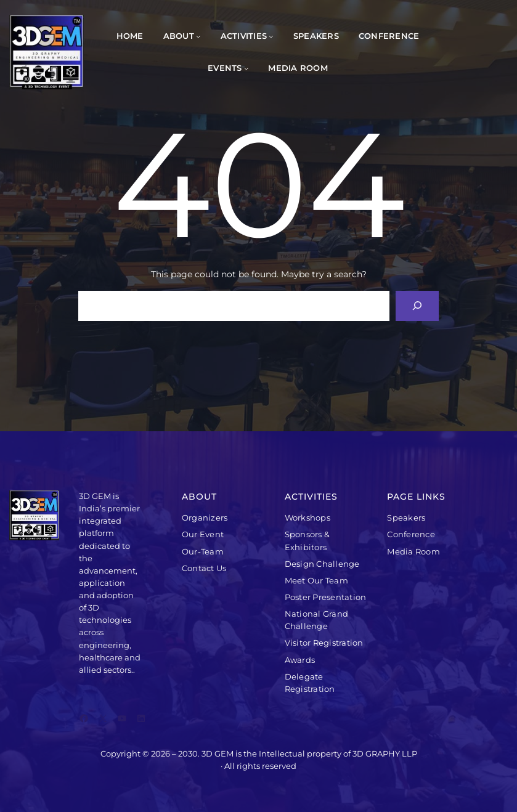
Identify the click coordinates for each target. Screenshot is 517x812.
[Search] (417, 306)
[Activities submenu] (271, 36)
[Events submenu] (246, 68)
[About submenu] (198, 36)
